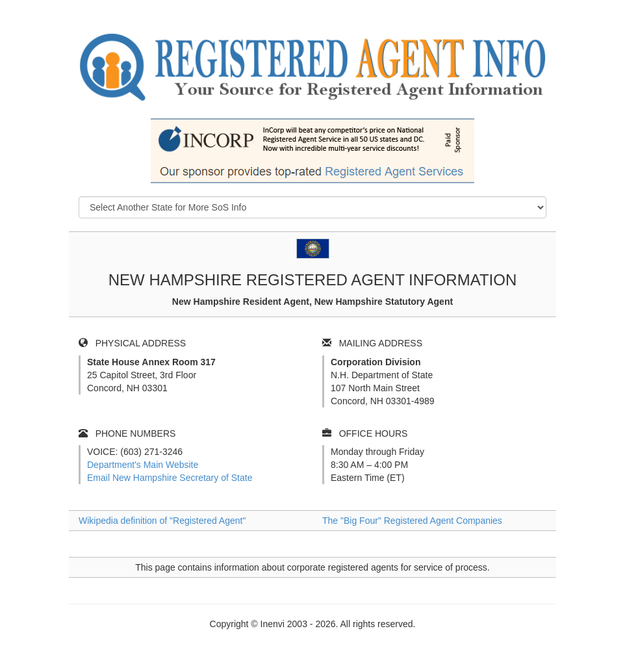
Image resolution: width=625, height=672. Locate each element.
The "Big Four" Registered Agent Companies (412, 521)
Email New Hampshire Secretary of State (170, 478)
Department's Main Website (143, 465)
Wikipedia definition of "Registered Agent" (162, 521)
